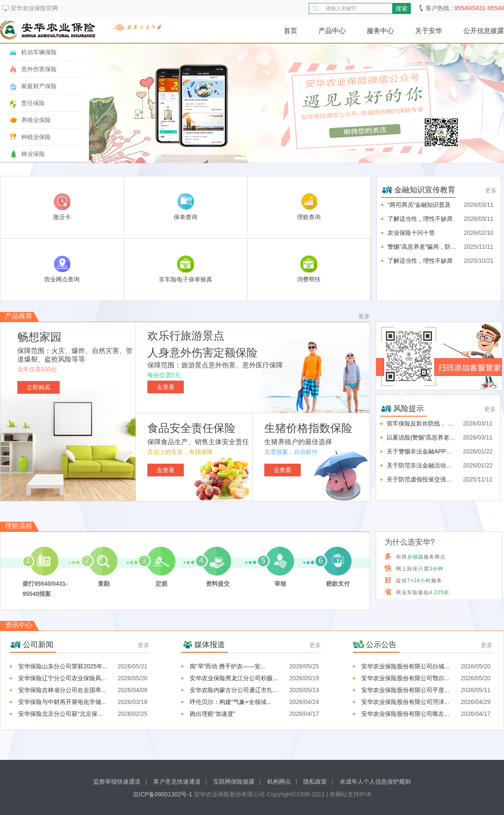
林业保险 (33, 154)
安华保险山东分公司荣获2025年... (63, 666)
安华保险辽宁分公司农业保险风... (62, 678)
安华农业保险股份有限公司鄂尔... (405, 678)
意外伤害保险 (39, 69)
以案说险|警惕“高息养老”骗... (422, 437)
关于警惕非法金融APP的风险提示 (422, 451)
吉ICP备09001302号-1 (163, 794)
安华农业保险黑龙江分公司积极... (234, 678)
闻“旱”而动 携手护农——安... (228, 666)
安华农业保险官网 (34, 8)
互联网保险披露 (234, 782)
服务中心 (380, 31)
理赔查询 (309, 207)
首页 (291, 31)
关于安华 (429, 31)
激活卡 (62, 207)
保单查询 (186, 207)
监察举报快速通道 (117, 782)
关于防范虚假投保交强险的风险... (422, 479)
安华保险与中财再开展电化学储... (62, 702)
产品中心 (332, 31)
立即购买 (39, 387)
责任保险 (33, 103)
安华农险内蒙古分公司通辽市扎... (234, 690)
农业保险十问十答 (411, 233)
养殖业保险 (36, 120)
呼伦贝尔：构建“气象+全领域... (231, 702)
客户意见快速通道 (177, 782)
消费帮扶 (309, 269)
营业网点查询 (62, 269)
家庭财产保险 (39, 86)
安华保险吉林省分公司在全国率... (62, 690)
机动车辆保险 (39, 52)
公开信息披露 (484, 31)
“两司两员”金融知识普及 (419, 205)
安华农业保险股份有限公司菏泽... (405, 702)
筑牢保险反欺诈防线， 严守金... (422, 423)
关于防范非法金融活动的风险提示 (422, 465)
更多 (491, 190)
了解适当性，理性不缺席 (420, 219)
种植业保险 (36, 137)
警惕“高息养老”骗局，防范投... (422, 247)
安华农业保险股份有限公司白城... (405, 666)
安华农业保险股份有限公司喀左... (405, 714)
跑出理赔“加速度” (212, 714)
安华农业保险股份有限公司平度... (405, 690)
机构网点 (279, 782)
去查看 (166, 387)
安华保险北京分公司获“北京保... (60, 714)
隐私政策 (315, 782)
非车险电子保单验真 (186, 269)
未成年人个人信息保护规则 (375, 782)
